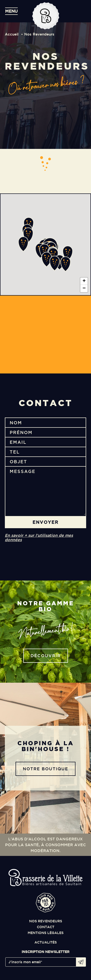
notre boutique (45, 769)
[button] (53, 255)
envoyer (45, 522)
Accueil (12, 34)
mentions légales (46, 933)
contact (46, 927)
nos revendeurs (46, 921)
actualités (46, 942)
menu (11, 11)
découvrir (46, 656)
